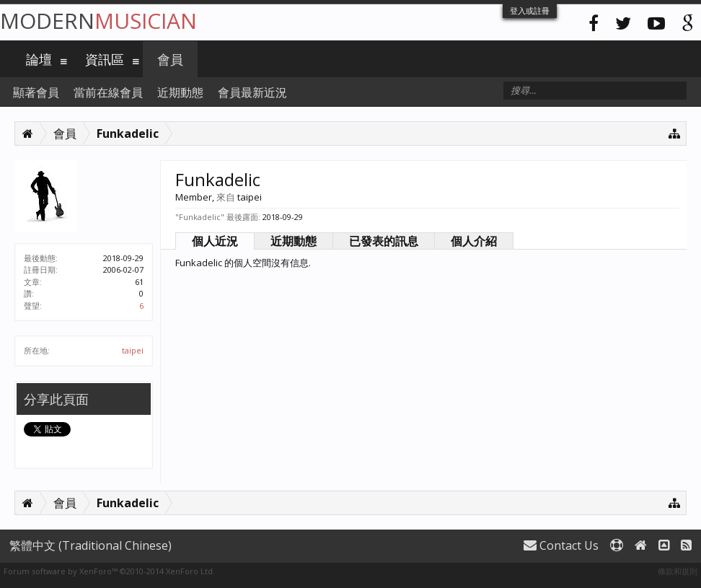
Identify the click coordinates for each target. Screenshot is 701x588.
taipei (133, 350)
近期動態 (294, 241)
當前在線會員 (108, 92)
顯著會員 (36, 92)
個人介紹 (474, 241)
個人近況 (215, 241)
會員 (170, 59)
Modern (98, 21)
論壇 (39, 59)
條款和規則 (678, 571)
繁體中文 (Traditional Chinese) (91, 545)
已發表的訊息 (384, 241)
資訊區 (105, 59)
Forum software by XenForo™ (109, 571)
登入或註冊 (530, 10)
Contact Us (561, 545)
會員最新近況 (252, 92)
